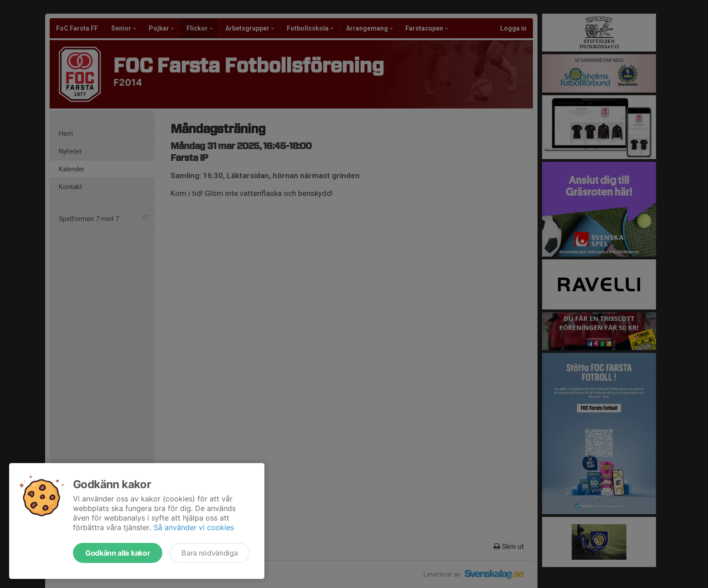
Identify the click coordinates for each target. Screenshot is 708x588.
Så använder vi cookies (194, 527)
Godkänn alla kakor (118, 553)
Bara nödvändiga (209, 553)
